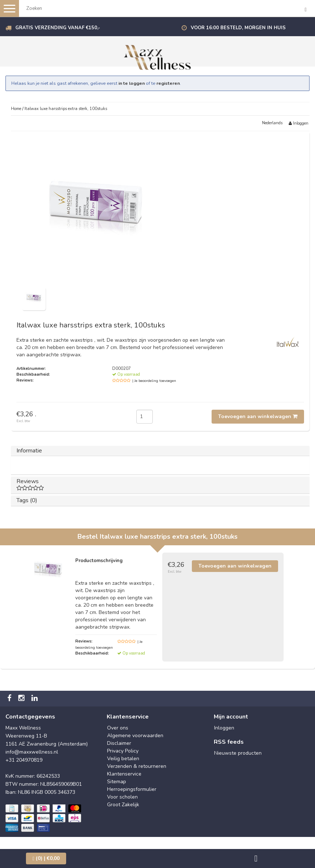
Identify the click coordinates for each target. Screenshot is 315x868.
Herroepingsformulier (132, 789)
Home (16, 109)
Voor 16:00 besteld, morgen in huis (238, 28)
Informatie (29, 451)
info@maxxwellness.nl (32, 752)
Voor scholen (122, 797)
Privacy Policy (123, 751)
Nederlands (272, 123)
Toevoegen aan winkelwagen (258, 416)
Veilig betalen (123, 759)
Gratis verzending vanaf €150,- (58, 28)
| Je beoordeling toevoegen (154, 381)
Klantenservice (124, 774)
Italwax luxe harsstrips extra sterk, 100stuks (66, 109)
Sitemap (117, 782)
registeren (168, 83)
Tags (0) (27, 500)
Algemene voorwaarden (135, 736)
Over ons (118, 728)
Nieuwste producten (238, 753)
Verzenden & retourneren (137, 766)
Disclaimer (119, 743)
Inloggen (299, 123)
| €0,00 (46, 858)
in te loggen (132, 83)
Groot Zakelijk (123, 805)
